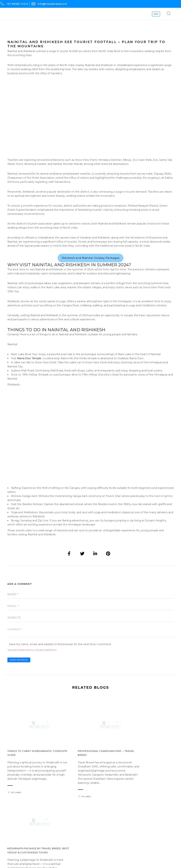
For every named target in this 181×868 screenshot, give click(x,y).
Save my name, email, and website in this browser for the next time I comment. (60, 653)
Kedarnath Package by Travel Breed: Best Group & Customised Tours (146, 762)
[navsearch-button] (173, 14)
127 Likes (15, 802)
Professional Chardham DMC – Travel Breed (88, 760)
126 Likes (129, 806)
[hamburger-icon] (160, 14)
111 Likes (71, 806)
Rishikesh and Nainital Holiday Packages (91, 263)
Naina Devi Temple (29, 366)
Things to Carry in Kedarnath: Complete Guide (30, 760)
